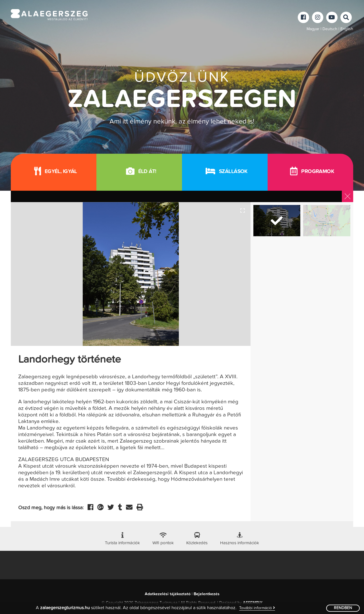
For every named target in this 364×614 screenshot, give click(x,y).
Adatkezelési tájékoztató (168, 594)
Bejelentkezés (207, 594)
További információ (257, 608)
